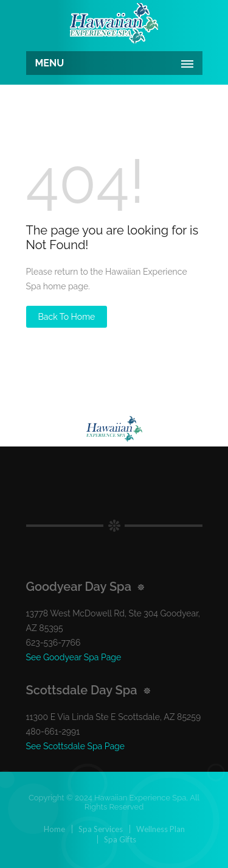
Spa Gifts (120, 839)
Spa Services (101, 829)
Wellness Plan (161, 829)
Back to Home (67, 317)
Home (54, 829)
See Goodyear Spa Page (74, 657)
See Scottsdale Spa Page (75, 746)
